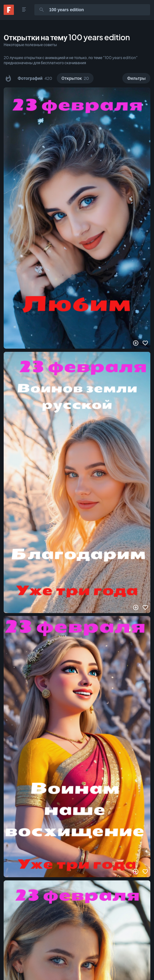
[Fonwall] (9, 13)
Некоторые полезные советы (30, 45)
